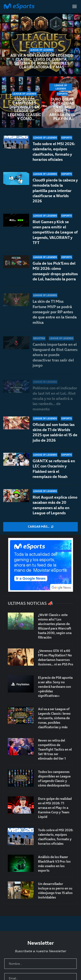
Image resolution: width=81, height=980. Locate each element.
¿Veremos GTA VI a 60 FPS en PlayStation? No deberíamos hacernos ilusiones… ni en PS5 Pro (56, 657)
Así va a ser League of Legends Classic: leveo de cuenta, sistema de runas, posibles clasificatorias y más (42, 61)
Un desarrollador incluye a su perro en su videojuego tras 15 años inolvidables (55, 891)
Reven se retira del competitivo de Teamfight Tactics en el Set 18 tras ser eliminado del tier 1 (55, 749)
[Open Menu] (75, 6)
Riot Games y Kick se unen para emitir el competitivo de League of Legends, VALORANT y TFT (55, 235)
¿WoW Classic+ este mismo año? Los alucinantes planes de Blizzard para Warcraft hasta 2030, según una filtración (55, 626)
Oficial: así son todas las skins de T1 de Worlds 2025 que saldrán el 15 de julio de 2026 (55, 432)
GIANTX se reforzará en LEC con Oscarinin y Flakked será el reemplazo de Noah (54, 469)
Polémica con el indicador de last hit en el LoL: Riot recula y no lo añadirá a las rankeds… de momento (55, 398)
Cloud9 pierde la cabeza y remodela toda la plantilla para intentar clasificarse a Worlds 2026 (55, 191)
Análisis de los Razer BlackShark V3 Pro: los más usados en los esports (54, 864)
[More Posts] (40, 527)
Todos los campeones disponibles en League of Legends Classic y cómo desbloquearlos (24, 109)
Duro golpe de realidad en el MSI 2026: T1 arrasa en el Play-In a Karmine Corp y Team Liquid (62, 109)
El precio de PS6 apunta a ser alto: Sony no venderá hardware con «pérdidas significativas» (55, 687)
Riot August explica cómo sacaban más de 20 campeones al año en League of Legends (55, 505)
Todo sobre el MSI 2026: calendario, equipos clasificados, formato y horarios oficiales (54, 152)
